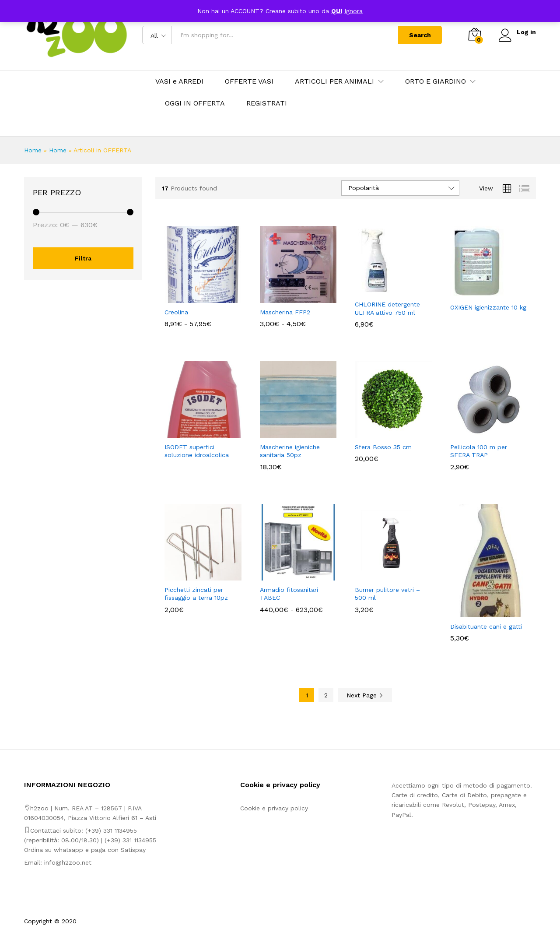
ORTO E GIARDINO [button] (436, 81)
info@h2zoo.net (68, 862)
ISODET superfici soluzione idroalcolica (197, 451)
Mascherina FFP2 (285, 312)
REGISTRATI (267, 103)
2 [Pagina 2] (326, 695)
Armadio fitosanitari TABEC (289, 594)
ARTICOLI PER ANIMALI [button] (334, 81)
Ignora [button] (353, 11)
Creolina (176, 312)
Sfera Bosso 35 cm (383, 447)
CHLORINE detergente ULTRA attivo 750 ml (387, 308)
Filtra (83, 258)
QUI (337, 11)
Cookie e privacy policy (274, 808)
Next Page (365, 695)
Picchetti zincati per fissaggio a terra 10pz (196, 594)
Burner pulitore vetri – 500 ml (387, 594)
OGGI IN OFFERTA (195, 103)
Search (420, 35)
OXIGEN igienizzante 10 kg (488, 307)
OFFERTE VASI (249, 81)
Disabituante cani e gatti (486, 626)
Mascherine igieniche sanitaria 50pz (290, 451)
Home (33, 150)
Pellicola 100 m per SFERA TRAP (479, 451)
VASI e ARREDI (179, 81)
